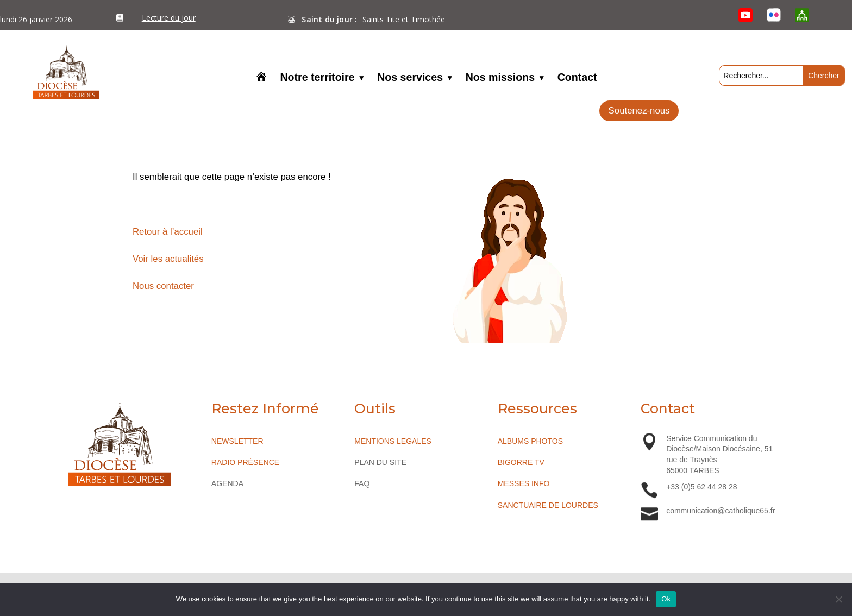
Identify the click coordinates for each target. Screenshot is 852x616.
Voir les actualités (168, 259)
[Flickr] (774, 15)
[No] (838, 599)
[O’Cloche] (802, 15)
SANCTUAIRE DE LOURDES (548, 505)
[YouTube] (746, 15)
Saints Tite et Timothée (404, 19)
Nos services (410, 78)
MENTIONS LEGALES (393, 441)
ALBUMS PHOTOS (530, 441)
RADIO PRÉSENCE (245, 462)
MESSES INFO (524, 483)
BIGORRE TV (521, 462)
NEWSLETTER (237, 441)
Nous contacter (163, 286)
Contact (577, 78)
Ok (666, 599)
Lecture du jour (169, 18)
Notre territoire (317, 78)
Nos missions (500, 78)
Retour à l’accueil (168, 232)
